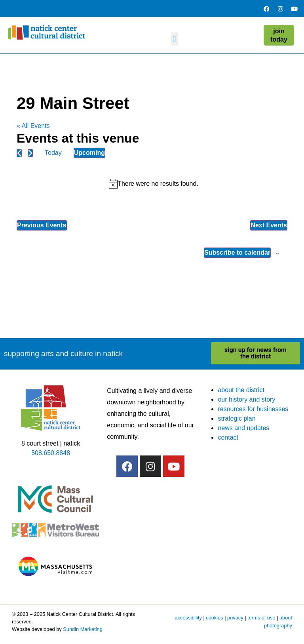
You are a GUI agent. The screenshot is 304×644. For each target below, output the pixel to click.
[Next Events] (30, 153)
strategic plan (237, 418)
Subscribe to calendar (237, 252)
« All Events (33, 126)
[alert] (154, 184)
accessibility (188, 618)
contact (228, 437)
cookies (214, 618)
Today (53, 153)
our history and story (246, 399)
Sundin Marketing (83, 629)
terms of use (261, 618)
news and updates (243, 428)
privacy (235, 618)
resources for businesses (253, 409)
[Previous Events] (19, 153)
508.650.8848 (51, 453)
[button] (174, 39)
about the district (241, 390)
